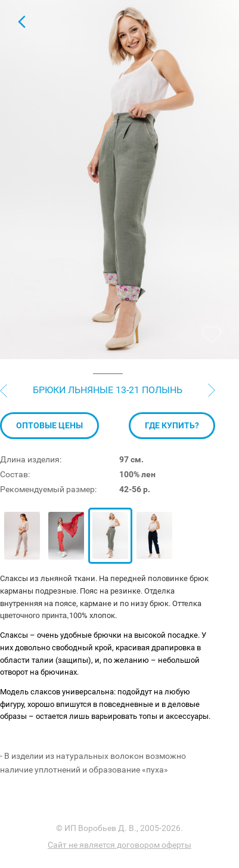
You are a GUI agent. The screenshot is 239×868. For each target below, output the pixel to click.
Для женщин (21, 21)
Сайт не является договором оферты (119, 845)
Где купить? (172, 425)
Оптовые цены (49, 425)
